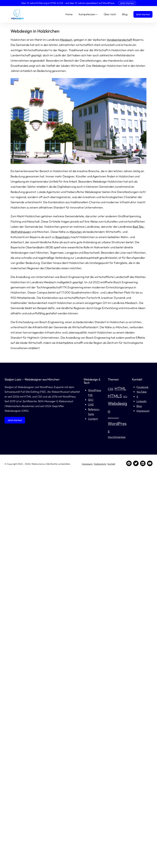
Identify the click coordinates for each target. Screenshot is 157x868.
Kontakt (111, 464)
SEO (91, 400)
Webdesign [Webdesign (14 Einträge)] (117, 407)
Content (93, 419)
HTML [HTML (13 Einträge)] (120, 388)
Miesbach (66, 40)
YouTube (142, 392)
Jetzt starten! (127, 3)
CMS (91, 405)
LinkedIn (142, 401)
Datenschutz (100, 464)
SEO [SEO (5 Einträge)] (125, 397)
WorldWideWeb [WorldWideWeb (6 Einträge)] (117, 437)
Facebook (143, 387)
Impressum (143, 411)
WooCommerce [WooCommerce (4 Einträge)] (113, 418)
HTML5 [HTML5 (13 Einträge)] (115, 396)
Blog (139, 406)
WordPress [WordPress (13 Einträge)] (117, 427)
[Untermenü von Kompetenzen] (97, 14)
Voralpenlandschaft (119, 40)
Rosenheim (63, 237)
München (76, 232)
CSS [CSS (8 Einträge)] (111, 389)
